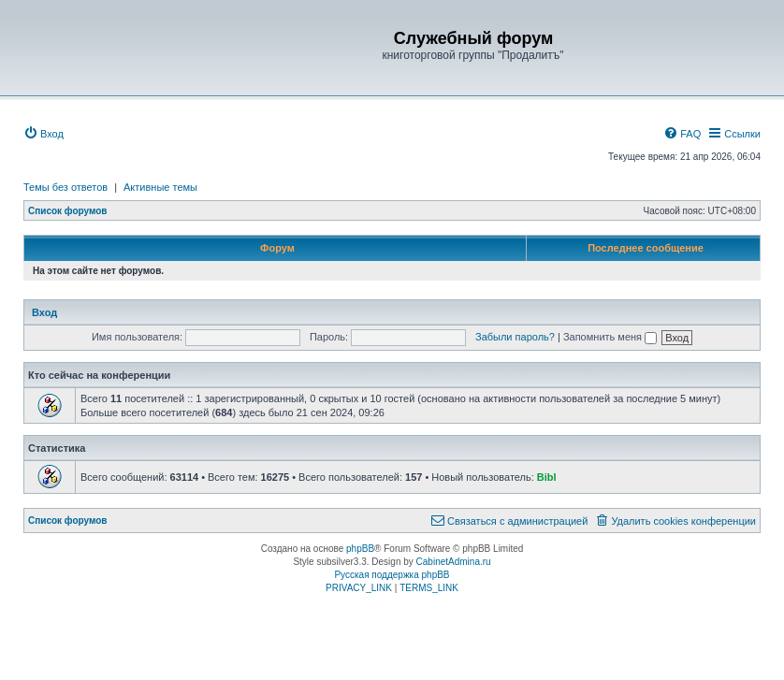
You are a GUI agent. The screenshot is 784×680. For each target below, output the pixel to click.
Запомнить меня (610, 337)
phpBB (360, 549)
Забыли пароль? (515, 337)
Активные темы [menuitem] (160, 187)
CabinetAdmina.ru (454, 562)
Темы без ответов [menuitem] (65, 187)
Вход (44, 312)
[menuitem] (44, 134)
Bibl (547, 477)
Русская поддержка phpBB (392, 575)
